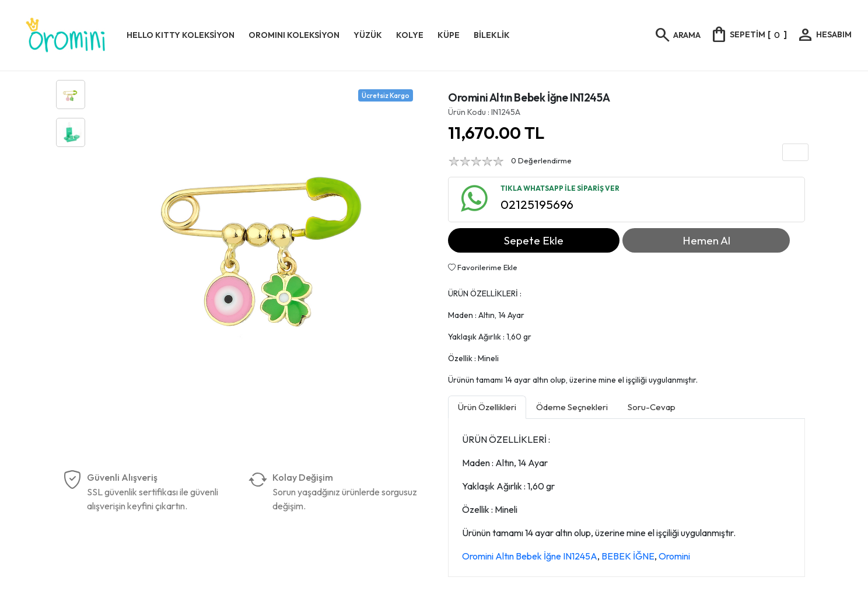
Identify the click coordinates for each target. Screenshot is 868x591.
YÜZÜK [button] (368, 35)
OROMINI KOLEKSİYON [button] (294, 35)
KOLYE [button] (410, 35)
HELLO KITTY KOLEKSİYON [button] (181, 35)
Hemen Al (706, 240)
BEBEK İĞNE (628, 556)
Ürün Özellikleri (487, 407)
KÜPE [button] (449, 35)
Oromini (674, 556)
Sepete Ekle (534, 240)
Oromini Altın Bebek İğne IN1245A (530, 556)
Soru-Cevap (652, 407)
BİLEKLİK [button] (492, 35)
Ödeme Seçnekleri (572, 407)
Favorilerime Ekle (483, 267)
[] (748, 34)
